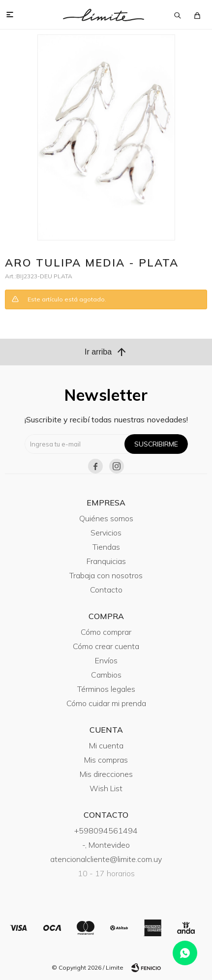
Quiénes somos (106, 518)
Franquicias (106, 561)
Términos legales (106, 689)
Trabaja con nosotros (106, 575)
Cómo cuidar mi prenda (106, 703)
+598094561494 (106, 831)
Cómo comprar (106, 632)
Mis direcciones (106, 774)
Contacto (106, 590)
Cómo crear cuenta (106, 646)
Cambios (106, 675)
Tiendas (106, 547)
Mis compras (106, 760)
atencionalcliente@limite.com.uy (106, 859)
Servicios (106, 533)
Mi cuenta (106, 745)
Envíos (106, 660)
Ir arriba (106, 352)
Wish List (106, 788)
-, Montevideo (106, 845)
